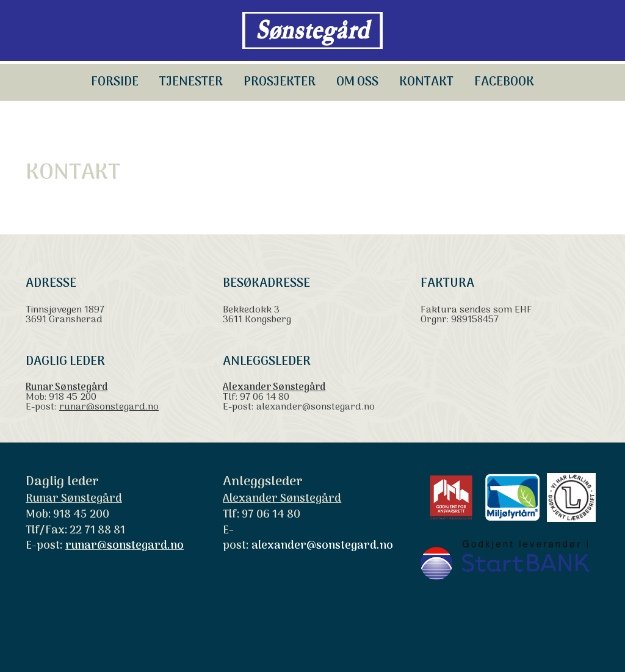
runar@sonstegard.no (109, 407)
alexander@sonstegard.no (316, 407)
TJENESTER (191, 82)
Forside (115, 82)
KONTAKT (426, 82)
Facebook (504, 82)
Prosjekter (280, 82)
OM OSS (357, 82)
